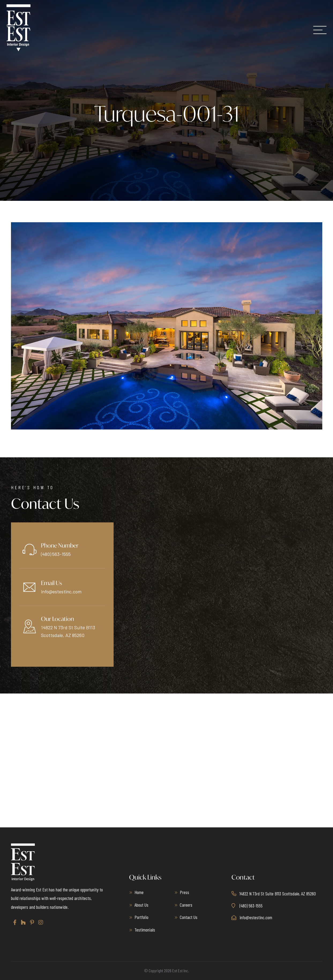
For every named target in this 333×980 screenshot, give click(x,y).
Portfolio (141, 917)
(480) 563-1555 (56, 554)
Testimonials (145, 930)
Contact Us (189, 917)
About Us (141, 905)
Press (184, 892)
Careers (186, 905)
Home (139, 892)
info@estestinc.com (61, 591)
